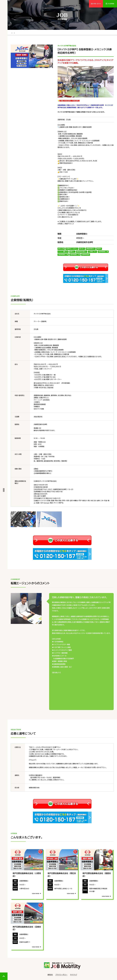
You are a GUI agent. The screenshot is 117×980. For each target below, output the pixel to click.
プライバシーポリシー (61, 974)
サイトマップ (74, 974)
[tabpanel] (32, 56)
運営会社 (50, 974)
